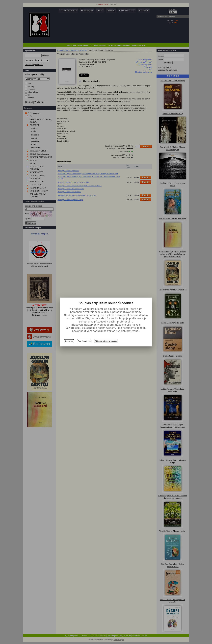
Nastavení (69, 341)
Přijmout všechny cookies (106, 341)
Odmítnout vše (84, 341)
